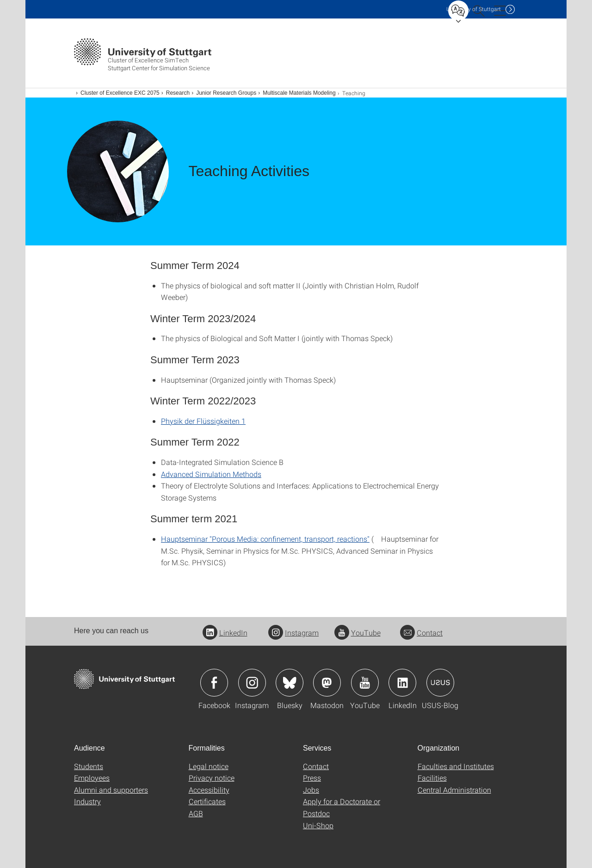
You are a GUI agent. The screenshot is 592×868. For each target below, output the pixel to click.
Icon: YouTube (365, 683)
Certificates (207, 801)
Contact (421, 633)
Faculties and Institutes (456, 766)
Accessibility (209, 790)
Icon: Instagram (252, 683)
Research (178, 93)
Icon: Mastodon (327, 683)
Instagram (293, 633)
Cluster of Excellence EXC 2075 (120, 93)
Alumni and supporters (111, 790)
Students (89, 766)
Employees (92, 778)
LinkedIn (225, 633)
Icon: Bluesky (290, 683)
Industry (87, 801)
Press (312, 778)
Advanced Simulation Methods (211, 474)
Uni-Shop (318, 825)
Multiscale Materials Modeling (299, 93)
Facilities (432, 778)
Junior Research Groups (226, 93)
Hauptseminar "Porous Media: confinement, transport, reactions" (265, 539)
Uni (474, 9)
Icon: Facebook (214, 683)
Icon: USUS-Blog (440, 683)
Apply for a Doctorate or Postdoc (342, 807)
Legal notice (209, 766)
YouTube (358, 633)
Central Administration (454, 790)
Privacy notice (212, 778)
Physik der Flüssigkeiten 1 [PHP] (203, 421)
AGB (196, 813)
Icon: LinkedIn (402, 683)
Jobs (311, 790)
